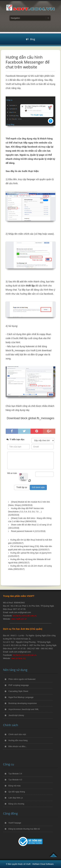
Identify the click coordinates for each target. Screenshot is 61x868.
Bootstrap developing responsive (23, 703)
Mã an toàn (12, 473)
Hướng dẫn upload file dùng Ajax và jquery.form (31, 553)
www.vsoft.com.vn (19, 619)
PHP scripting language (19, 685)
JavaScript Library (16, 715)
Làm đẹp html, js (16, 798)
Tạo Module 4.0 (15, 780)
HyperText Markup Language (21, 697)
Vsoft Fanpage (15, 823)
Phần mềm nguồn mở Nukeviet (22, 679)
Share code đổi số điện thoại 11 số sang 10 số (31, 525)
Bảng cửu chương (16, 804)
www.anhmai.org (18, 658)
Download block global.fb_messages (30, 418)
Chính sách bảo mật (17, 734)
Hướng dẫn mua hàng (18, 740)
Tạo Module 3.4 (15, 774)
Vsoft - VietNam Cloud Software (40, 864)
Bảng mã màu (15, 786)
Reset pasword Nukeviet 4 (22, 531)
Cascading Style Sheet (18, 691)
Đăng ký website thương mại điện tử (24, 829)
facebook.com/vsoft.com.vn (24, 616)
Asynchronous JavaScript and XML (24, 709)
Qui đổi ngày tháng (17, 792)
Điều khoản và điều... (18, 747)
